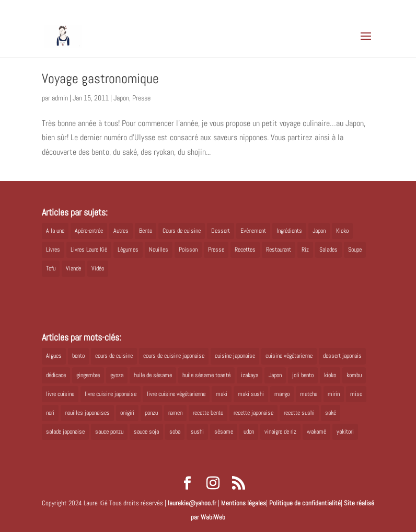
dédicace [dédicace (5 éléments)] (56, 375)
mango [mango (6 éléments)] (282, 394)
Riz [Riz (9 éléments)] (305, 250)
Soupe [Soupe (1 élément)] (355, 250)
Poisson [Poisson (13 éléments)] (188, 250)
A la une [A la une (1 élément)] (55, 231)
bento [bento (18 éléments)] (78, 356)
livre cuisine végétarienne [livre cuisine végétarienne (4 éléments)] (176, 394)
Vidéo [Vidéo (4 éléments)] (98, 268)
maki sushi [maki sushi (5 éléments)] (251, 394)
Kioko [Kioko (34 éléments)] (342, 231)
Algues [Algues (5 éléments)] (54, 356)
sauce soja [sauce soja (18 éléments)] (146, 432)
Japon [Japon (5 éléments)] (319, 231)
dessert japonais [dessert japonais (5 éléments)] (342, 356)
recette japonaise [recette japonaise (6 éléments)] (253, 413)
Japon (121, 98)
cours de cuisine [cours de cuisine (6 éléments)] (114, 356)
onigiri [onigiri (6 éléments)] (127, 413)
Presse (141, 98)
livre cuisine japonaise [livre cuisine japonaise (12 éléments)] (111, 394)
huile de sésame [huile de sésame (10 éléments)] (153, 375)
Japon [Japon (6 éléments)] (275, 375)
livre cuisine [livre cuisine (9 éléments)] (60, 394)
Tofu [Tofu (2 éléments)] (51, 268)
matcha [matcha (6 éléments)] (309, 394)
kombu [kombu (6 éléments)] (354, 375)
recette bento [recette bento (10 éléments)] (208, 413)
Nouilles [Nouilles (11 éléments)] (159, 250)
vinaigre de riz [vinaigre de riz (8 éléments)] (280, 432)
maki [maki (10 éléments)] (222, 394)
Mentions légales (244, 503)
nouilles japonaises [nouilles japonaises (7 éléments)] (87, 413)
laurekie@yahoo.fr (192, 503)
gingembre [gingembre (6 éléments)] (88, 375)
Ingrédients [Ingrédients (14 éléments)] (289, 231)
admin (60, 98)
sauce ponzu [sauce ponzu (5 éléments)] (109, 432)
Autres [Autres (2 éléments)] (121, 231)
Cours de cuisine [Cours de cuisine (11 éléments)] (182, 231)
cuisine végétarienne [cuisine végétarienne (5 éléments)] (289, 356)
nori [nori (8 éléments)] (50, 413)
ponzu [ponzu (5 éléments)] (151, 413)
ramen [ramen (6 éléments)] (175, 413)
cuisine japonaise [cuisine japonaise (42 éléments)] (235, 356)
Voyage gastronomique (100, 79)
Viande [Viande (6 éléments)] (73, 268)
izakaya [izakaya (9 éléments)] (250, 375)
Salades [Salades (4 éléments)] (328, 250)
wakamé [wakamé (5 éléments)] (316, 432)
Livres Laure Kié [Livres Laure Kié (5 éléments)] (89, 250)
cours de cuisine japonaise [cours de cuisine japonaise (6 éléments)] (174, 356)
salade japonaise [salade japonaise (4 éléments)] (65, 432)
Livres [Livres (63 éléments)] (53, 250)
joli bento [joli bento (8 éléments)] (303, 375)
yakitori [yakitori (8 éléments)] (345, 432)
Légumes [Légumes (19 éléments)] (128, 250)
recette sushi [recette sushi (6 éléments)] (299, 413)
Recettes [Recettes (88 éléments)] (245, 250)
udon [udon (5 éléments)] (249, 432)
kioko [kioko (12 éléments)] (330, 375)
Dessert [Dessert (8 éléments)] (221, 231)
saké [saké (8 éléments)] (331, 413)
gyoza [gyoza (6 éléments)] (117, 375)
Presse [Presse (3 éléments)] (216, 250)
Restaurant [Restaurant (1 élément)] (279, 250)
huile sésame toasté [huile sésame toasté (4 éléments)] (206, 375)
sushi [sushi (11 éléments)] (197, 432)
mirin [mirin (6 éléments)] (334, 394)
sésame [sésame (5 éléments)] (224, 432)
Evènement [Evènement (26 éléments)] (253, 231)
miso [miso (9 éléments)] (356, 394)
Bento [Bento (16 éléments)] (146, 231)
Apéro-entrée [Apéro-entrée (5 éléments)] (89, 231)
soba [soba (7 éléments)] (175, 432)
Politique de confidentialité (305, 503)
